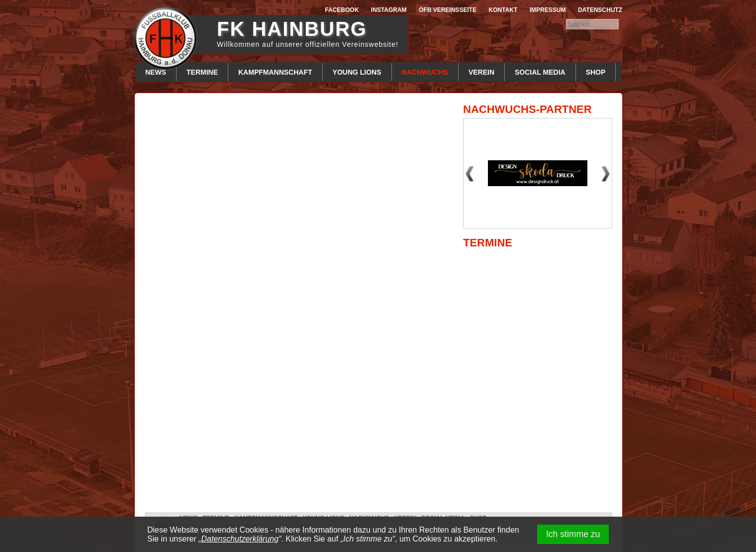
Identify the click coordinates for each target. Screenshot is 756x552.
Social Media (540, 72)
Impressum (548, 10)
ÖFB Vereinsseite (448, 10)
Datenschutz (600, 10)
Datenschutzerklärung (240, 539)
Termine (202, 72)
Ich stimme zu (573, 534)
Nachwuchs (425, 72)
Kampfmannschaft (275, 72)
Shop (596, 72)
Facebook (342, 10)
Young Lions (357, 72)
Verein (481, 72)
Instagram (389, 10)
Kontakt (503, 10)
